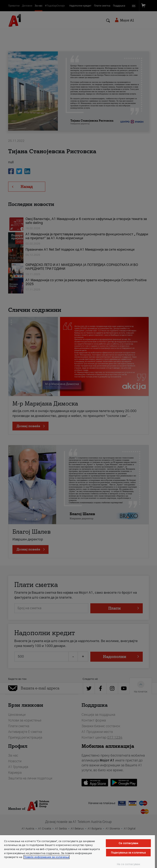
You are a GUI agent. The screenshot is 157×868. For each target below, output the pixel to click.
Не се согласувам (128, 864)
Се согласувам (128, 843)
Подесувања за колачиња (128, 853)
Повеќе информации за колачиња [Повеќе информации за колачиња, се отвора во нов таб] (46, 857)
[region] (77, 852)
